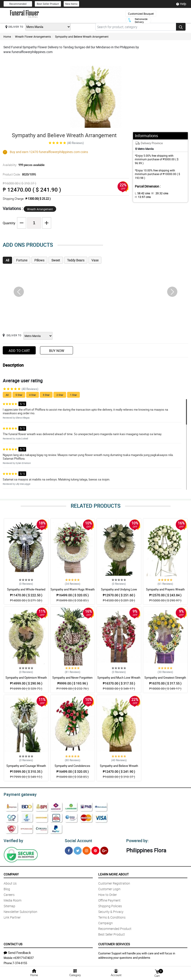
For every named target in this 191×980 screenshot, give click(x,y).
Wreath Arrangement (40, 209)
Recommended (18, 4)
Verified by (13, 839)
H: (174, 193)
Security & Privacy (111, 910)
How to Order (108, 893)
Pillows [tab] (39, 260)
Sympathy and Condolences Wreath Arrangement (72, 768)
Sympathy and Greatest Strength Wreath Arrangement (165, 680)
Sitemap (9, 905)
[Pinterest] (95, 849)
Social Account (77, 839)
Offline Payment (109, 899)
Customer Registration (114, 882)
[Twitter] (78, 849)
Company (11, 873)
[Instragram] (87, 849)
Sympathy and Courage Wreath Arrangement (26, 768)
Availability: (23, 165)
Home (7, 37)
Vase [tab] (95, 260)
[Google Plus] (104, 849)
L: (142, 193)
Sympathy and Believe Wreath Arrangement (82, 37)
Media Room (13, 899)
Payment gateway (18, 794)
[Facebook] (69, 849)
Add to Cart (19, 351)
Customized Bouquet (141, 14)
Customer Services (114, 943)
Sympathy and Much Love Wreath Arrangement (119, 680)
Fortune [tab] (22, 260)
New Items (71, 4)
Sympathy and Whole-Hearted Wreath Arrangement (26, 591)
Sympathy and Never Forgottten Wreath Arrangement (72, 680)
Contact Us (13, 943)
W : (158, 193)
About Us (10, 882)
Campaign (106, 922)
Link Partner (12, 916)
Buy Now (57, 351)
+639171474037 (23, 956)
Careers (9, 893)
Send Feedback (17, 951)
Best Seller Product (48, 4)
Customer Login (109, 888)
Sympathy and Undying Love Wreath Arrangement (119, 591)
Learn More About (113, 873)
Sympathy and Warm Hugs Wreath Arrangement (73, 591)
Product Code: (19, 174)
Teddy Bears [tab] (76, 260)
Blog (7, 888)
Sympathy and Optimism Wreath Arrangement (26, 680)
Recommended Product (115, 927)
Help (181, 4)
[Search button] (181, 27)
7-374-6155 (20, 962)
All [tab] (7, 260)
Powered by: (136, 839)
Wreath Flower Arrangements (33, 37)
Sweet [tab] (56, 260)
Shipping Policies (110, 905)
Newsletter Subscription (20, 910)
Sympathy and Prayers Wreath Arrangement (165, 591)
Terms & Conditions (112, 916)
